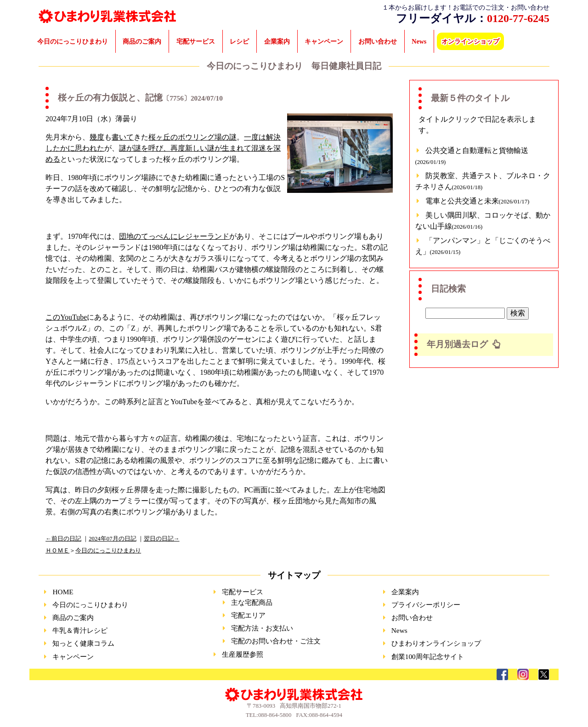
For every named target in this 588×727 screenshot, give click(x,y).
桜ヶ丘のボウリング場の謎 (192, 137)
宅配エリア (248, 615)
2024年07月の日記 (112, 539)
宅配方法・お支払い (262, 628)
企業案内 (277, 41)
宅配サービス (196, 41)
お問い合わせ (378, 41)
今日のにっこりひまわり (73, 41)
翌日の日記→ (162, 539)
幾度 (97, 137)
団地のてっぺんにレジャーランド (174, 236)
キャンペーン (324, 41)
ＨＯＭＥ (57, 551)
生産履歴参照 (243, 654)
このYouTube (66, 317)
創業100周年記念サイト (428, 657)
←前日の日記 (63, 539)
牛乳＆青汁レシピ (80, 630)
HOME (63, 592)
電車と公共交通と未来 (478, 201)
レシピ (239, 41)
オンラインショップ (470, 41)
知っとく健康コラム (83, 643)
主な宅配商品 (252, 602)
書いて (123, 137)
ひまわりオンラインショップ (436, 643)
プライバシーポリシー (426, 605)
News (419, 41)
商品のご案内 (142, 41)
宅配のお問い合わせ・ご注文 (276, 641)
